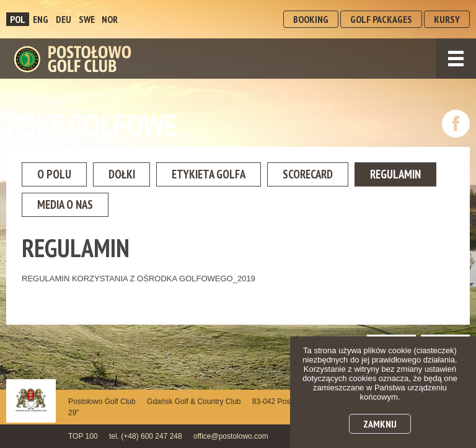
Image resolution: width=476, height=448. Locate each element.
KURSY (447, 19)
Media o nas (170, 208)
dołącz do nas (456, 124)
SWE (87, 19)
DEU (64, 19)
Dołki (135, 175)
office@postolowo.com (231, 436)
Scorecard (346, 175)
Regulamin (68, 208)
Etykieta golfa (234, 175)
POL (18, 19)
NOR (110, 19)
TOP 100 (83, 436)
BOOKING (311, 19)
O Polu (59, 175)
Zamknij (380, 424)
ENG (41, 19)
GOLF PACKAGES (381, 19)
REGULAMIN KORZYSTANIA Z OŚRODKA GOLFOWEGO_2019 (139, 282)
